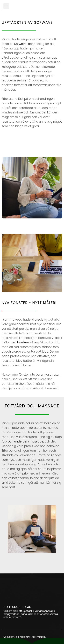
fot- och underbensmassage (23, 441)
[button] (6, 6)
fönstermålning (28, 342)
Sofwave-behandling (29, 44)
